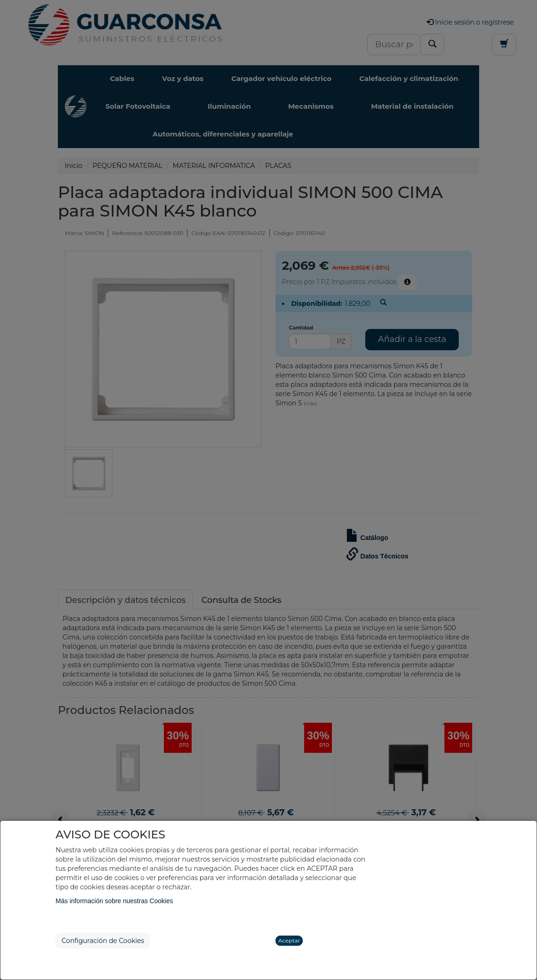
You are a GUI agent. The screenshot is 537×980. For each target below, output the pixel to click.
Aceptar (289, 940)
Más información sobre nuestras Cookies (114, 901)
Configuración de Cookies (103, 941)
